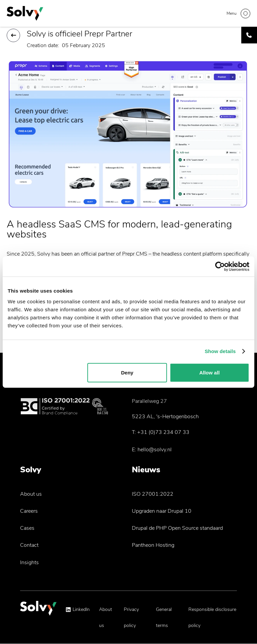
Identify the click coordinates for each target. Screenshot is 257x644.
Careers (29, 511)
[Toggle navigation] (238, 13)
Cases (27, 528)
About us (31, 494)
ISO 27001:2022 (153, 494)
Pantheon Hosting (153, 545)
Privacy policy (131, 617)
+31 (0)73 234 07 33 (163, 432)
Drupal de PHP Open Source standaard (177, 528)
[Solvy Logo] (38, 611)
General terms (164, 617)
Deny (127, 372)
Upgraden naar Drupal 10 (162, 511)
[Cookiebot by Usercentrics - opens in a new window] (220, 267)
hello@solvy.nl (155, 450)
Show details (220, 351)
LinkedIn (81, 609)
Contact (29, 545)
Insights (29, 562)
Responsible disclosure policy (212, 617)
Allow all (209, 372)
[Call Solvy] (249, 35)
